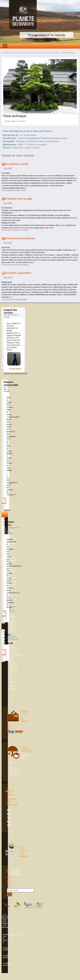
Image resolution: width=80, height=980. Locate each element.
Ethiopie (13, 585)
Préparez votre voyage (13, 645)
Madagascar (14, 587)
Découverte (14, 617)
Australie (13, 539)
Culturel (12, 619)
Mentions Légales (3, 949)
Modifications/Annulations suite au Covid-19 (3, 938)
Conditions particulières (3, 964)
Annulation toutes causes (25, 757)
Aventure (13, 629)
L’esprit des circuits (12, 660)
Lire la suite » (15, 369)
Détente (13, 631)
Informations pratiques (20, 238)
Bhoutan (13, 560)
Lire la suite (14, 190)
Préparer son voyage (19, 198)
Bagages (13, 775)
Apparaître (5, 927)
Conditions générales (3, 957)
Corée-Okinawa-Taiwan (13, 543)
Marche (12, 622)
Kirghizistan (14, 575)
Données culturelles (18, 273)
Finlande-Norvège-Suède (13, 570)
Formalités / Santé (17, 164)
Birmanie (13, 558)
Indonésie (13, 548)
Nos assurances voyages (14, 686)
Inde (11, 597)
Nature (12, 614)
